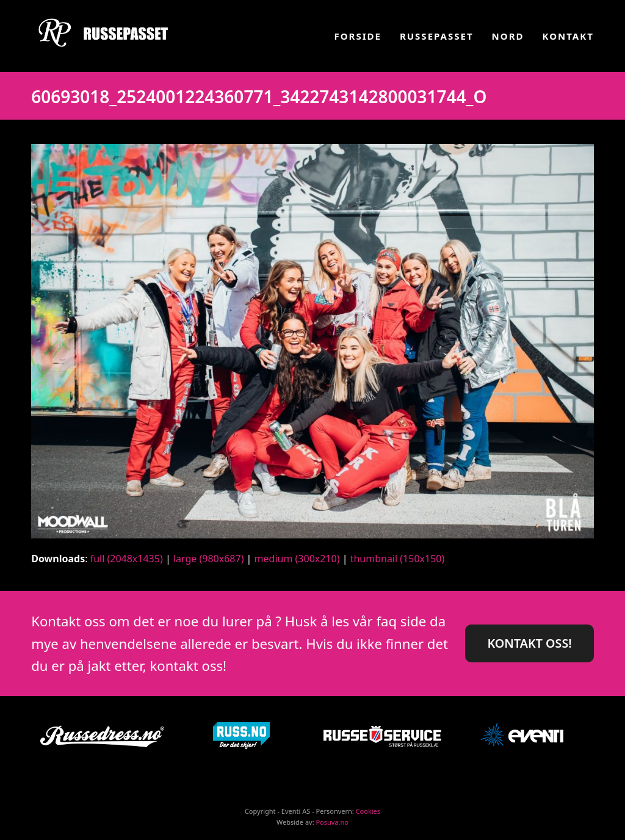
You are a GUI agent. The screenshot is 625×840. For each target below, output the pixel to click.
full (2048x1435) (127, 559)
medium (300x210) (297, 559)
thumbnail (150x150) (398, 559)
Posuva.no (332, 822)
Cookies (368, 811)
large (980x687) (209, 559)
